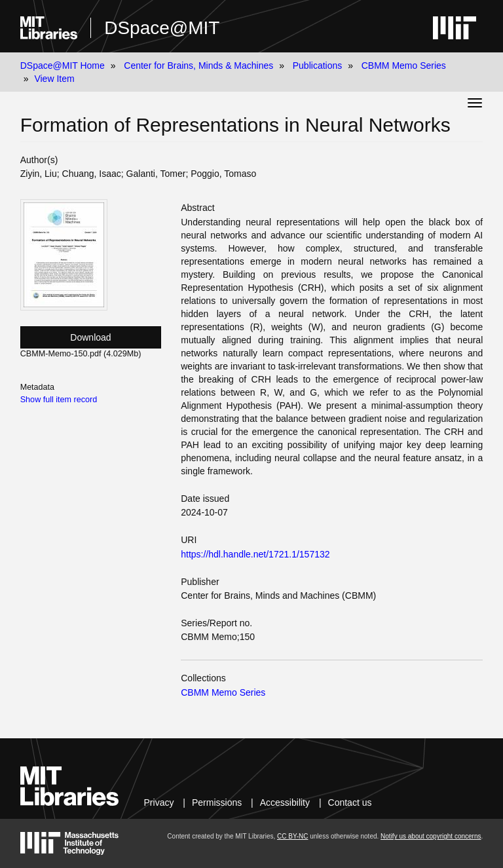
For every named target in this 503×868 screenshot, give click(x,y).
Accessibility (285, 802)
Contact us (350, 802)
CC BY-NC (292, 836)
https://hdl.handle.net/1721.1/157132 (255, 554)
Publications (318, 66)
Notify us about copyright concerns (431, 836)
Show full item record (59, 400)
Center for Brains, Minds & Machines (198, 66)
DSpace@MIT (162, 28)
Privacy (159, 802)
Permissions (217, 802)
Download (90, 337)
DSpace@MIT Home (63, 66)
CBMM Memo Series (404, 66)
